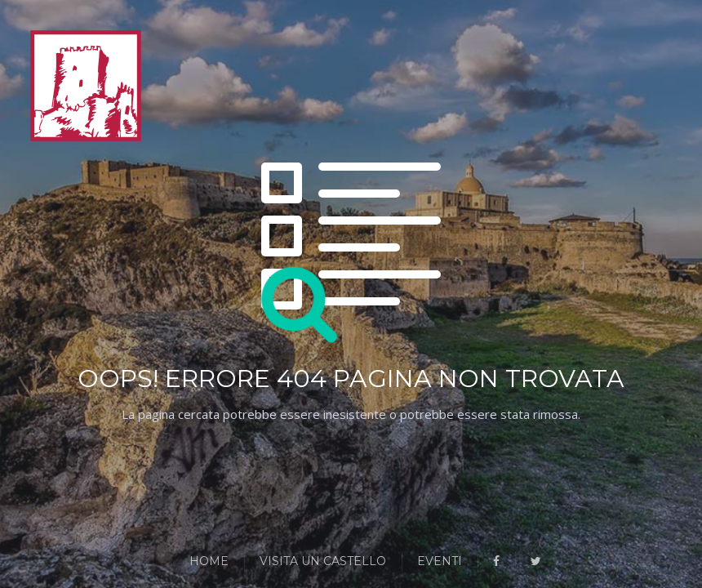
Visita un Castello (323, 561)
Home (209, 561)
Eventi (440, 561)
